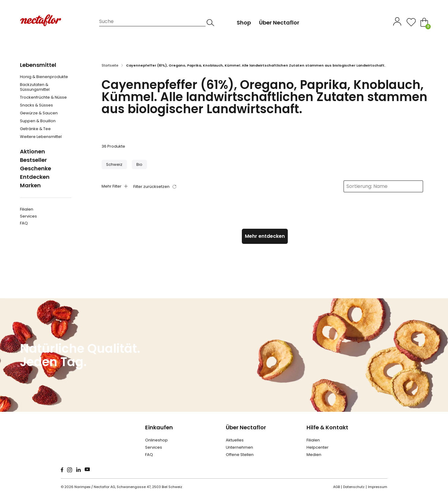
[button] (114, 164)
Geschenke (36, 168)
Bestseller (33, 160)
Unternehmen (239, 447)
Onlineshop (156, 440)
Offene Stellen (240, 455)
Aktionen (32, 151)
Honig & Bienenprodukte (44, 77)
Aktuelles (235, 440)
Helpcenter (318, 447)
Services (28, 216)
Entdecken (35, 177)
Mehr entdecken (265, 236)
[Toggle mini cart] (424, 22)
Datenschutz (354, 487)
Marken (30, 185)
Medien (314, 455)
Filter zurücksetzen (151, 187)
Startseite (110, 65)
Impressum (378, 487)
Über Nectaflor (246, 427)
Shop (244, 23)
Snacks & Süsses (36, 105)
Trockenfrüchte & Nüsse (43, 97)
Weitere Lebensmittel (41, 137)
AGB (336, 487)
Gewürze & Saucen (39, 113)
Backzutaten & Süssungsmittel (35, 87)
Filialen (27, 209)
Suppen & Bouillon (38, 121)
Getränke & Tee (35, 129)
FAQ (24, 223)
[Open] (411, 22)
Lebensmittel (38, 65)
